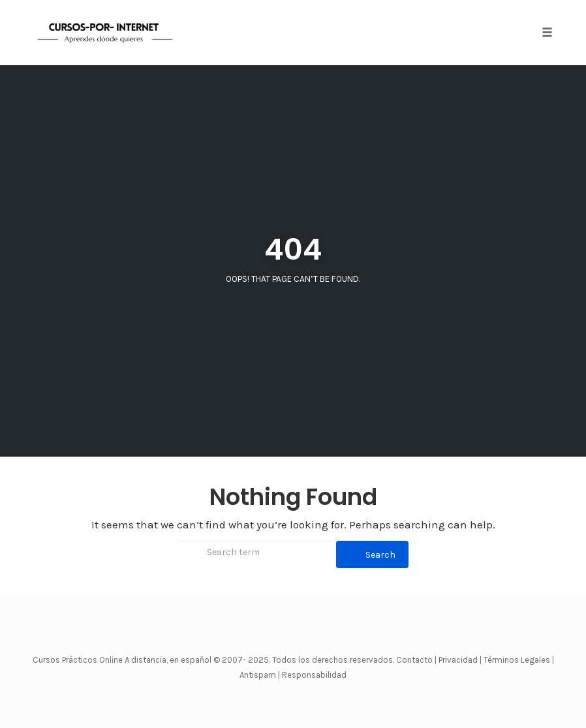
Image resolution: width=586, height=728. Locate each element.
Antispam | (260, 675)
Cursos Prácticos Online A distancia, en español (123, 660)
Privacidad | (460, 660)
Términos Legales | (519, 660)
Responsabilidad (314, 675)
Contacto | (417, 660)
